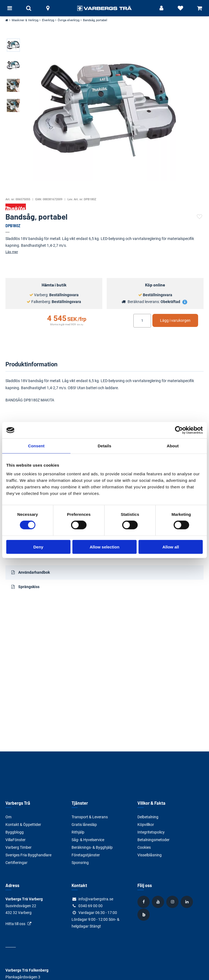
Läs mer (12, 252)
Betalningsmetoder (153, 840)
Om (8, 817)
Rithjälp (78, 832)
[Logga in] (161, 8)
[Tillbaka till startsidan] (104, 8)
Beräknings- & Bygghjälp (92, 847)
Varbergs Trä (18, 803)
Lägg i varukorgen (175, 320)
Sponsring (80, 863)
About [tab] (173, 446)
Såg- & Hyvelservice (88, 840)
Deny (38, 547)
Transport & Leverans (90, 817)
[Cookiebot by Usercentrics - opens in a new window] (179, 430)
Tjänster (80, 803)
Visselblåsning (150, 855)
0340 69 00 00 (90, 906)
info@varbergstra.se (96, 899)
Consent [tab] (36, 446)
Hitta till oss (15, 924)
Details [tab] (104, 446)
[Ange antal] (142, 321)
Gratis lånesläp (84, 825)
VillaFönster (16, 840)
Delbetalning (148, 817)
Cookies (144, 847)
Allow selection (104, 547)
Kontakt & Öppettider (23, 825)
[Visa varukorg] (199, 8)
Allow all (171, 547)
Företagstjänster (86, 855)
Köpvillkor (146, 825)
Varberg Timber (19, 847)
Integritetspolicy (151, 832)
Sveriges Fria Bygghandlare (28, 855)
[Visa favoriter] (180, 8)
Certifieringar (16, 863)
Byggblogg (15, 832)
